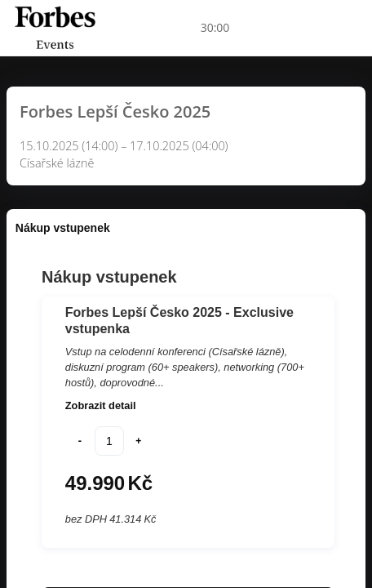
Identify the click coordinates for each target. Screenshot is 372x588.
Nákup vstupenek (63, 228)
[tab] (63, 228)
